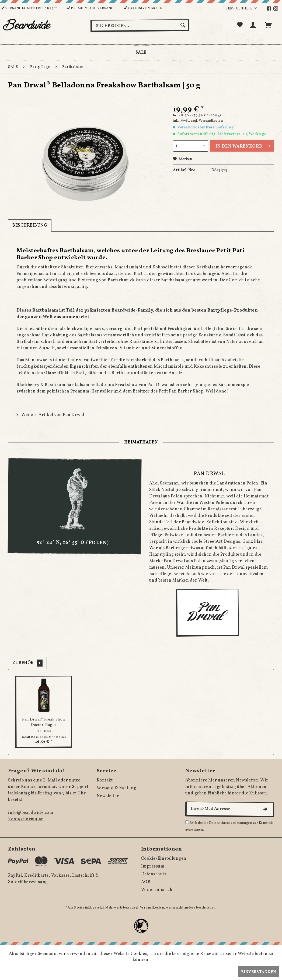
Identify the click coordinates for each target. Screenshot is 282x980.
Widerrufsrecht (158, 890)
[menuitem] (272, 9)
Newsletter (108, 796)
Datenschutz (154, 874)
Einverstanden (259, 972)
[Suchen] (184, 25)
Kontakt (105, 780)
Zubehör (27, 663)
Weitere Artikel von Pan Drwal (50, 415)
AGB (146, 882)
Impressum (153, 866)
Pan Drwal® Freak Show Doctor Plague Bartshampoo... (44, 722)
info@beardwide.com (31, 813)
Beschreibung (30, 226)
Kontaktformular (26, 819)
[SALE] (141, 53)
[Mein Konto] (254, 25)
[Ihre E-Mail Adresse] (230, 809)
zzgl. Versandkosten (207, 121)
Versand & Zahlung (117, 788)
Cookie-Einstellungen (164, 859)
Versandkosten (152, 908)
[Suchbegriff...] (140, 25)
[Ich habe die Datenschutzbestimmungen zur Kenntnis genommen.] (187, 822)
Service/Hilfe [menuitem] (239, 9)
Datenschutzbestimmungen (231, 823)
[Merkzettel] (240, 25)
